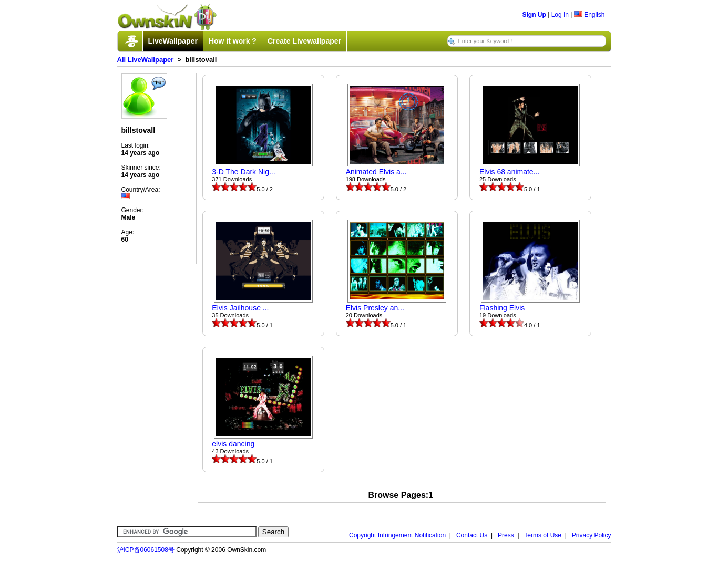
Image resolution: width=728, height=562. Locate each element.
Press (506, 535)
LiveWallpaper (173, 41)
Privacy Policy (592, 535)
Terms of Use (543, 535)
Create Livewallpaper (304, 41)
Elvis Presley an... (375, 308)
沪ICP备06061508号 (146, 550)
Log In (560, 15)
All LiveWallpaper (146, 60)
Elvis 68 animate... (509, 172)
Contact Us (472, 535)
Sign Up (534, 15)
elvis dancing (233, 444)
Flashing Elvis (502, 308)
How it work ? (233, 41)
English (589, 15)
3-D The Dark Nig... (243, 172)
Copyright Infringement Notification (397, 535)
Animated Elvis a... (376, 172)
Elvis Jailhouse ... (240, 308)
